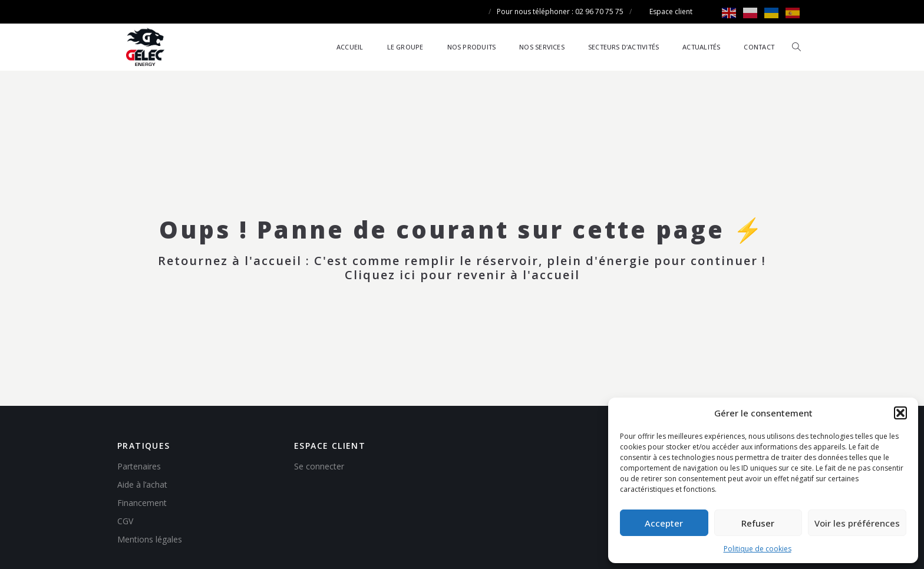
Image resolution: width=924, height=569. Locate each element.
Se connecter (319, 466)
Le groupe (405, 47)
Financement (142, 503)
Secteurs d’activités (623, 47)
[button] (900, 413)
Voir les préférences (857, 523)
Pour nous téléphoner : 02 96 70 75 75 (560, 11)
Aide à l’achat (142, 484)
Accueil (350, 47)
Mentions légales (150, 539)
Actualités (701, 47)
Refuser (758, 523)
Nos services (542, 47)
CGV (125, 521)
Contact (759, 47)
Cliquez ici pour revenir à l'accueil (462, 275)
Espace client (671, 11)
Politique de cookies (758, 549)
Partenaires (139, 466)
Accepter (664, 523)
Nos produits (472, 47)
